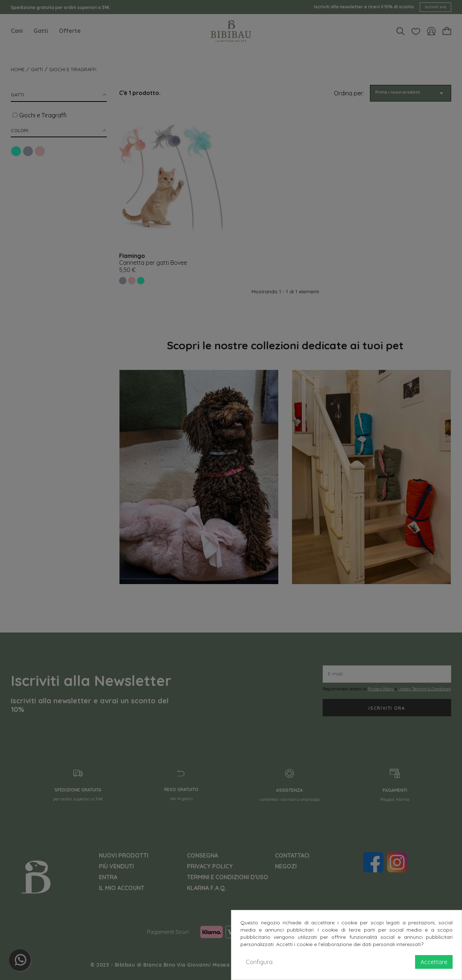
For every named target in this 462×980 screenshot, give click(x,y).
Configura (259, 962)
